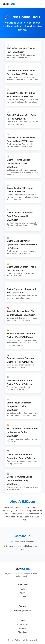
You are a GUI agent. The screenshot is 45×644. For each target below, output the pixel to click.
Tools (22, 589)
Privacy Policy (22, 628)
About (22, 593)
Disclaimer (22, 632)
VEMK (9, 4)
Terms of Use (22, 625)
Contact (23, 597)
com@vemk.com (25, 611)
